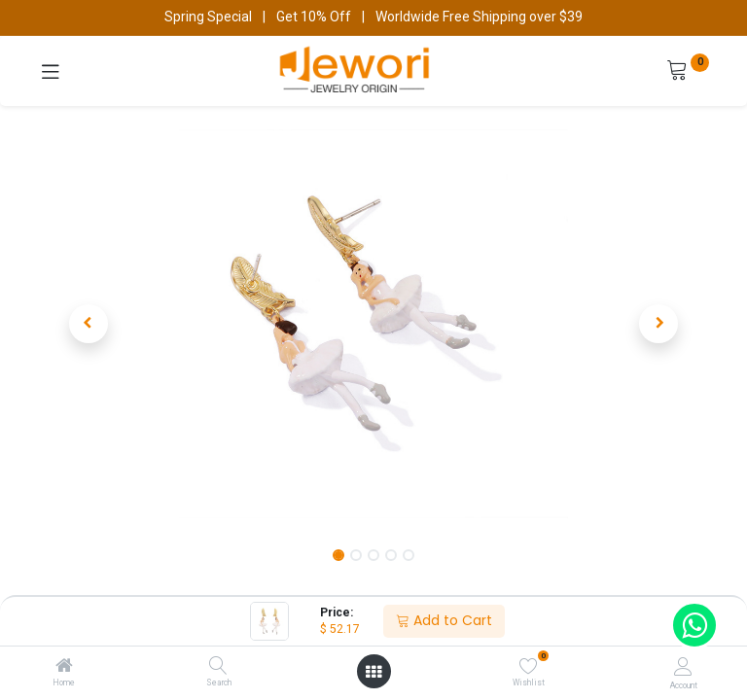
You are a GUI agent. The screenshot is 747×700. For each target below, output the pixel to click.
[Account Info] (683, 666)
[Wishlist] (529, 666)
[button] (89, 324)
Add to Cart (444, 620)
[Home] (64, 667)
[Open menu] (373, 672)
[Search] (218, 667)
